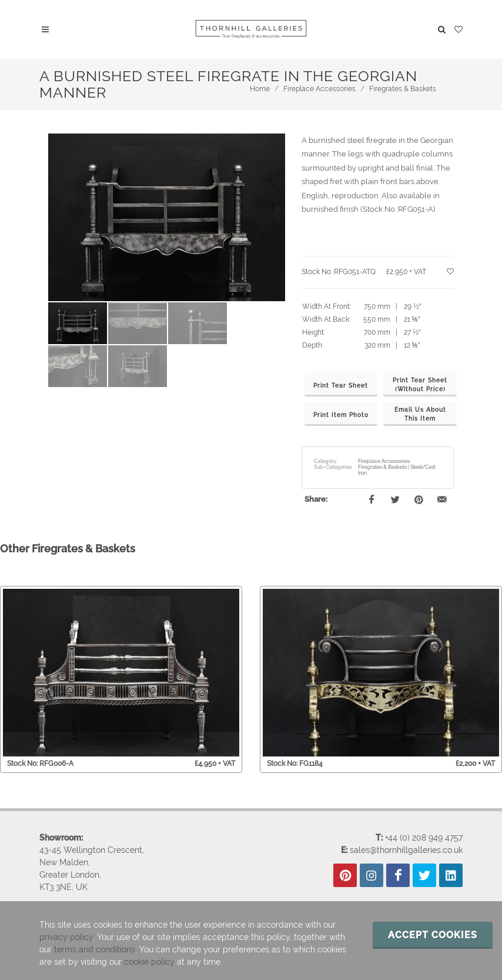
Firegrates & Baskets (403, 89)
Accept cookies (433, 935)
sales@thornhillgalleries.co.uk (406, 850)
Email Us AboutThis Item (420, 414)
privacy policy (66, 937)
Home (260, 89)
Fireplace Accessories (319, 89)
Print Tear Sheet (341, 386)
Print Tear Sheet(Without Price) (420, 385)
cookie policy (149, 962)
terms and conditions (95, 949)
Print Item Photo (341, 415)
